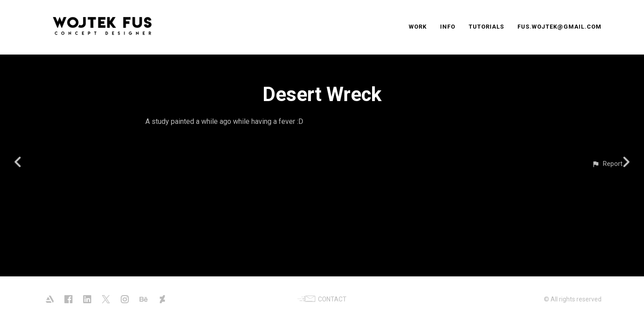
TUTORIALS (486, 27)
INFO (448, 27)
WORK (418, 27)
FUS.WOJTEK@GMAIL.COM (559, 27)
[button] (607, 164)
